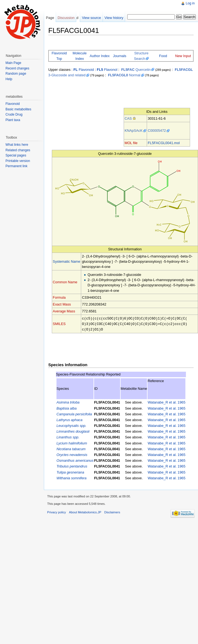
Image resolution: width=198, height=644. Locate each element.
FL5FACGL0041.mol (164, 143)
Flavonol (107, 70)
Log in (190, 3)
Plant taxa (13, 120)
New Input (183, 56)
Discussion (66, 18)
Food (163, 56)
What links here (17, 145)
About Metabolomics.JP (85, 511)
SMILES (59, 324)
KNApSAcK (133, 131)
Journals (120, 56)
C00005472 (157, 131)
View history (114, 18)
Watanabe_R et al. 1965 (166, 401)
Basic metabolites (18, 109)
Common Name (65, 282)
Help (9, 79)
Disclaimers (112, 511)
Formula (59, 297)
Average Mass (64, 311)
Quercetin (136, 70)
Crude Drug (14, 114)
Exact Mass (62, 304)
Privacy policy (56, 511)
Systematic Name (66, 261)
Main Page (13, 63)
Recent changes (17, 68)
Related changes (18, 150)
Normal (124, 75)
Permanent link (16, 166)
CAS (128, 118)
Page (50, 18)
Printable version (18, 161)
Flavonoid (84, 70)
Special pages (16, 155)
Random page (16, 74)
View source (91, 18)
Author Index (100, 56)
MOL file (131, 143)
